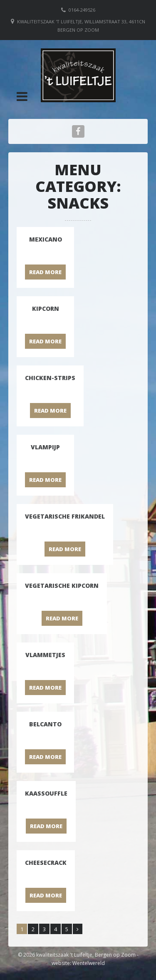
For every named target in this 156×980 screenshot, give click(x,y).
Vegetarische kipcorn (62, 586)
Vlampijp (45, 447)
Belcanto (45, 724)
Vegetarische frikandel (65, 516)
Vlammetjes (45, 655)
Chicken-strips (50, 378)
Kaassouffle (46, 793)
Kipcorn (46, 309)
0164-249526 (82, 10)
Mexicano (46, 239)
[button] (22, 96)
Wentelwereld (89, 963)
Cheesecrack (46, 863)
